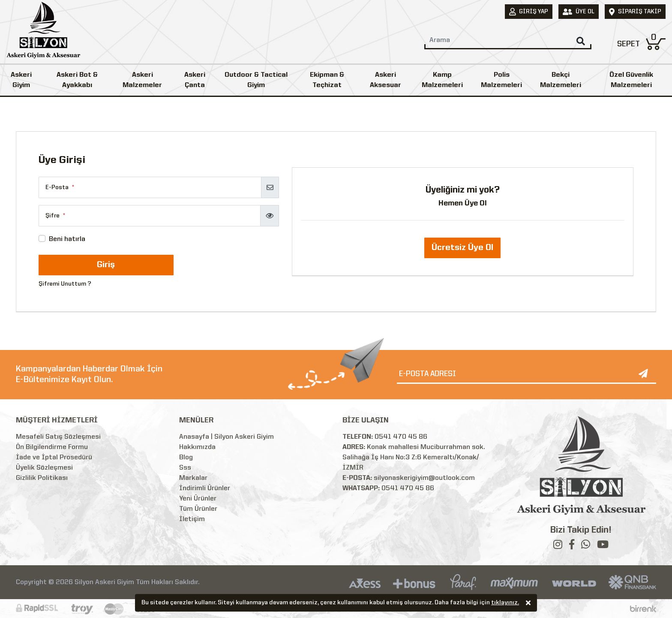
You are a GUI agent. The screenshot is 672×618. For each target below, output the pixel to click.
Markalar (193, 478)
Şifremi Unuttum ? (65, 284)
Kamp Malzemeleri (442, 80)
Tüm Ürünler (198, 509)
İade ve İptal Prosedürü (54, 458)
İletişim (192, 519)
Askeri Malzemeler (142, 80)
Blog (186, 458)
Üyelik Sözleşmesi (44, 468)
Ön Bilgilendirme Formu (52, 447)
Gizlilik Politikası (42, 478)
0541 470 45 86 (401, 437)
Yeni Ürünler (198, 499)
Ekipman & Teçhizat (327, 80)
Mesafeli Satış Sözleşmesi (58, 437)
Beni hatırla (67, 239)
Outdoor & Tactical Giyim (256, 80)
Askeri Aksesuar (385, 80)
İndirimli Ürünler (205, 488)
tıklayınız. (505, 603)
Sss (185, 468)
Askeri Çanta (195, 80)
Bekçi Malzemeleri (561, 80)
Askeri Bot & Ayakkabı (77, 80)
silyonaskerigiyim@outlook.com (424, 478)
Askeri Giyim (21, 80)
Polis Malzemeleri (501, 80)
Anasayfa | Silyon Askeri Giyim (226, 437)
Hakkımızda (197, 447)
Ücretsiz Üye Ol (462, 248)
